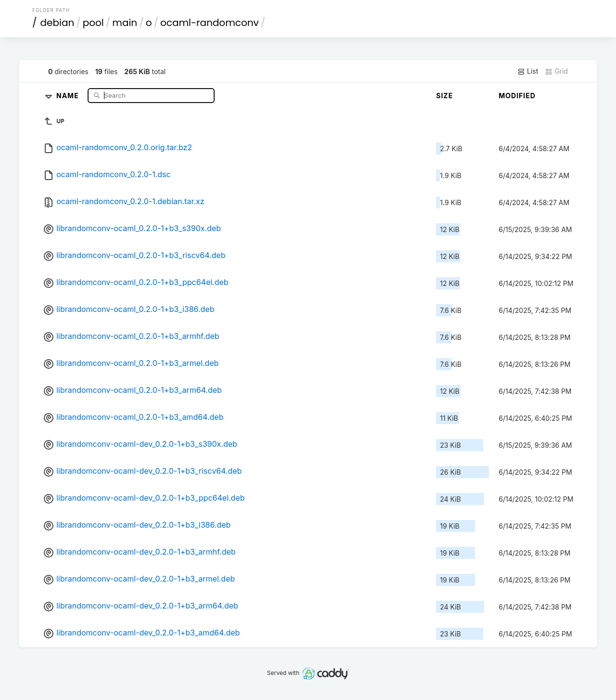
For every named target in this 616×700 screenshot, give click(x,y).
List (528, 71)
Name (69, 95)
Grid (556, 71)
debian (58, 23)
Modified (517, 96)
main (125, 23)
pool (93, 23)
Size (444, 96)
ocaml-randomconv (210, 23)
